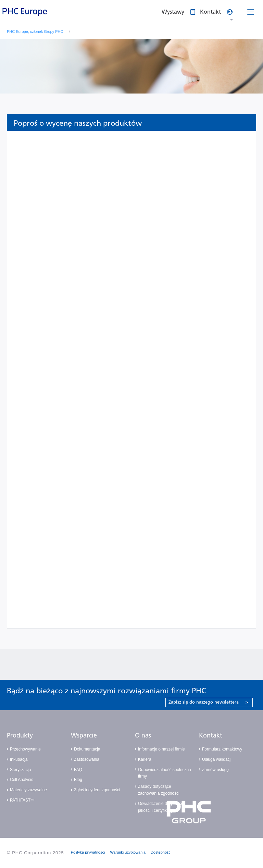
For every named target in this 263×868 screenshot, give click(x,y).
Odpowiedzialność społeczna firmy (165, 773)
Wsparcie (84, 735)
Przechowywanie (25, 749)
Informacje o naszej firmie (161, 749)
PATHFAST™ (22, 800)
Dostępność (161, 852)
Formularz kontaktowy (222, 749)
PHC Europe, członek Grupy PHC (35, 32)
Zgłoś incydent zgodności (97, 790)
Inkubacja (19, 759)
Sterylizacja (20, 770)
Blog (78, 780)
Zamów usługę (215, 770)
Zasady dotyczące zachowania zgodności (159, 790)
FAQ (78, 770)
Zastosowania (87, 759)
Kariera (145, 759)
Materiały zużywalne (28, 790)
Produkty (20, 735)
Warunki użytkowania (128, 852)
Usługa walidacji (217, 759)
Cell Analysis (22, 780)
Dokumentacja (87, 749)
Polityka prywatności (88, 852)
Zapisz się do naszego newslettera (208, 702)
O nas (143, 735)
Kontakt (211, 735)
